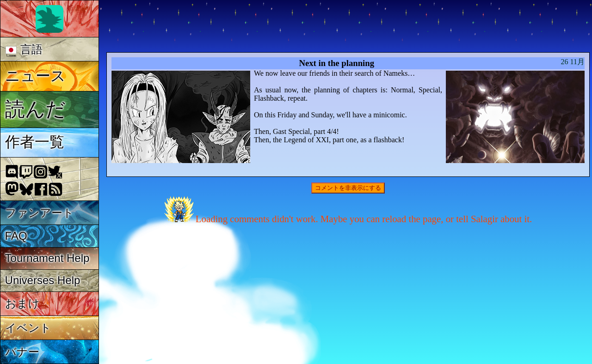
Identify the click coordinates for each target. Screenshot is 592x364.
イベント (28, 328)
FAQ (16, 236)
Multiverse (241, 26)
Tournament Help (47, 258)
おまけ (22, 303)
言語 (24, 50)
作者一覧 (35, 142)
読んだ (35, 109)
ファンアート (40, 213)
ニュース (35, 76)
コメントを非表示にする (348, 188)
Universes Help (43, 280)
